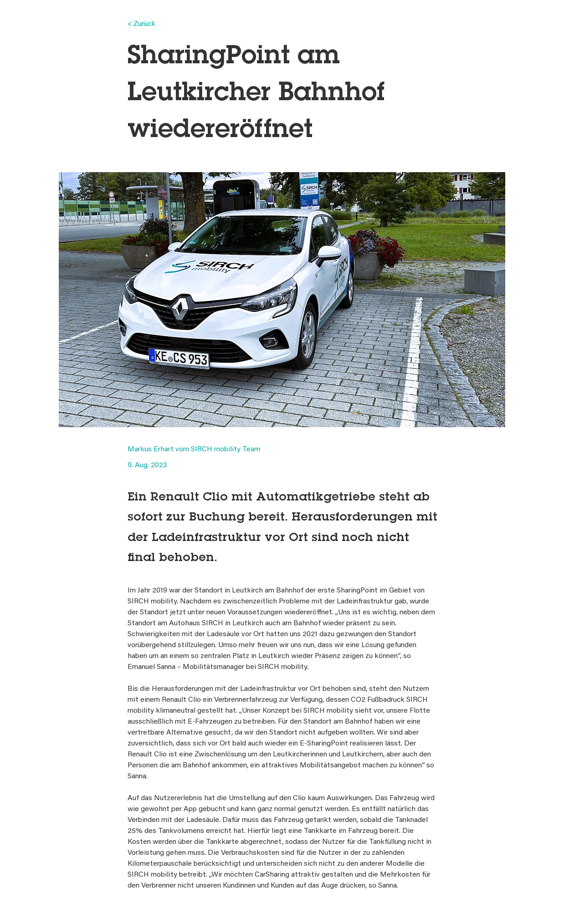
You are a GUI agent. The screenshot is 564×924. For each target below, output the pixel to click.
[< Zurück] (158, 24)
